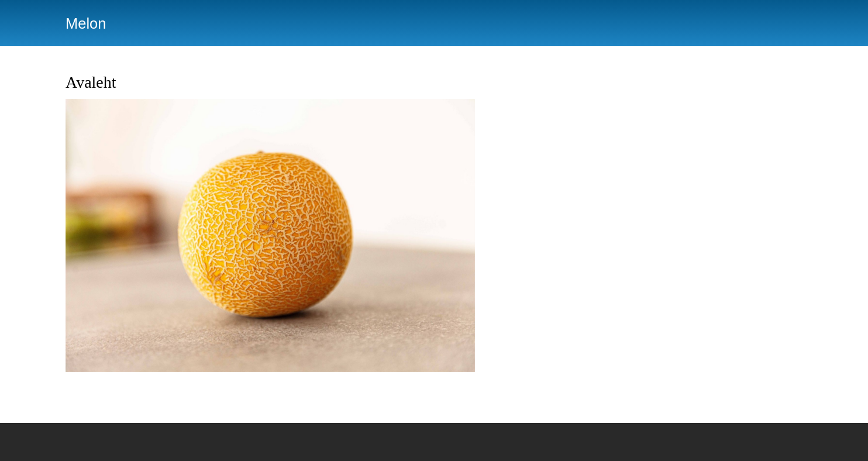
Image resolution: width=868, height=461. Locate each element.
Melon (86, 23)
